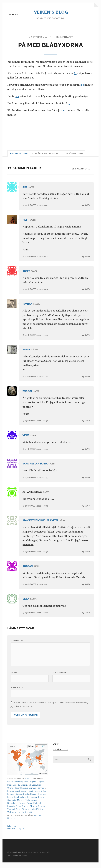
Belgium (32, 787)
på (82, 90)
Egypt (17, 796)
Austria (28, 784)
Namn (15, 678)
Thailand (11, 815)
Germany (33, 793)
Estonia (11, 796)
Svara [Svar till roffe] (87, 295)
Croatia (26, 799)
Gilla (26, 604)
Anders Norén (21, 861)
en (17, 102)
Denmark (41, 793)
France (37, 796)
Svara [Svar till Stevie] (87, 382)
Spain (23, 796)
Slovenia (34, 812)
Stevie (26, 355)
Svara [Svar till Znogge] (87, 426)
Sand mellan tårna (35, 469)
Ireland (10, 803)
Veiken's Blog (51, 15)
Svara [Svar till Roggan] (87, 590)
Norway (22, 809)
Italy (29, 803)
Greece (19, 799)
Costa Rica (36, 790)
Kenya (41, 803)
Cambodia (12, 806)
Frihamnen (12, 832)
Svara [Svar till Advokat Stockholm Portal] (87, 557)
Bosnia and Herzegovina (18, 787)
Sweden (26, 812)
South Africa (30, 818)
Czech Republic (21, 793)
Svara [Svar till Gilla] (87, 618)
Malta (27, 806)
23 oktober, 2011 (38, 43)
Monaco (21, 806)
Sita (25, 193)
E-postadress (61, 678)
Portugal (37, 809)
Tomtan (27, 309)
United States (37, 815)
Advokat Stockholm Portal (41, 526)
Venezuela (19, 818)
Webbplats (17, 693)
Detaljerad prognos (16, 834)
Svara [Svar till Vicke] (87, 455)
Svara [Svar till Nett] (87, 262)
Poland (29, 809)
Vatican (11, 818)
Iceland (23, 803)
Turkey (19, 815)
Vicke (26, 441)
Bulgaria (41, 787)
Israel (17, 803)
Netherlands (13, 809)
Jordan (34, 803)
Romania (11, 812)
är (75, 79)
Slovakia (42, 812)
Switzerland (26, 790)
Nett (26, 225)
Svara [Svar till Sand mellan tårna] (87, 483)
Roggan (28, 572)
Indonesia (42, 799)
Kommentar (18, 646)
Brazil (10, 790)
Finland (30, 796)
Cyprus (10, 793)
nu (65, 116)
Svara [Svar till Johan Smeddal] (87, 511)
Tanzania (26, 815)
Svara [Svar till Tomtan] (87, 341)
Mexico (34, 806)
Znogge (27, 397)
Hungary (34, 799)
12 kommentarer (63, 43)
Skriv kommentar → (83, 175)
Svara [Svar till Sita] (87, 211)
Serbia (19, 812)
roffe (26, 277)
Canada (16, 790)
